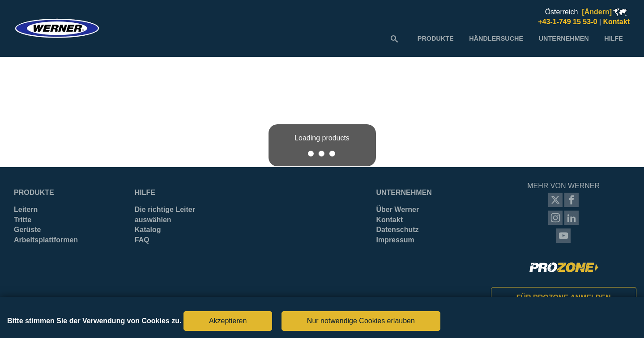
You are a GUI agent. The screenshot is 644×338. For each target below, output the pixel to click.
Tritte (23, 220)
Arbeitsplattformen (46, 240)
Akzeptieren (228, 321)
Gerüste (27, 230)
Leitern (26, 209)
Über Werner (397, 209)
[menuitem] (436, 38)
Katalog (148, 230)
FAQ (142, 240)
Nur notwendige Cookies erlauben (361, 321)
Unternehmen (404, 192)
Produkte (34, 192)
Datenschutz (397, 230)
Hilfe (145, 192)
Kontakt (389, 220)
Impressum (395, 240)
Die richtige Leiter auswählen (165, 214)
